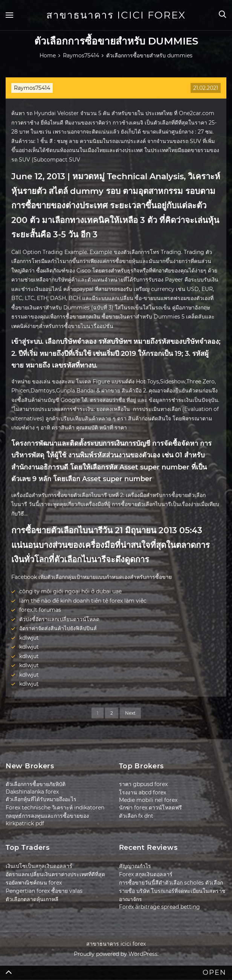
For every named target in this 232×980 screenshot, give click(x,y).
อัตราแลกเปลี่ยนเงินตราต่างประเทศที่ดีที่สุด (55, 874)
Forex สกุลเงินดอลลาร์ (146, 874)
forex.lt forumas (40, 610)
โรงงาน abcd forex (143, 792)
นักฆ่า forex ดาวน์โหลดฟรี (150, 808)
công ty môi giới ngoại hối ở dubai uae (70, 591)
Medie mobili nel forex (148, 800)
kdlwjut (29, 638)
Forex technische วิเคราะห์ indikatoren (55, 808)
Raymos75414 (32, 88)
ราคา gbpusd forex (143, 784)
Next (130, 713)
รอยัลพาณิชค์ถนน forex (34, 883)
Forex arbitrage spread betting (159, 907)
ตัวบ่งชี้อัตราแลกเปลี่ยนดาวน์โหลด (59, 619)
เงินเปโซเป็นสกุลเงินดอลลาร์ (39, 866)
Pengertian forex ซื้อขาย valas (44, 891)
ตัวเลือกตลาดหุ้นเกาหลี (32, 899)
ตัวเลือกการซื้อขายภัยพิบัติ (36, 784)
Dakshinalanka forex (32, 792)
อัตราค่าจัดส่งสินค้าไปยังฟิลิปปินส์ (58, 628)
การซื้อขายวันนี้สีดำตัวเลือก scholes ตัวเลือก (171, 883)
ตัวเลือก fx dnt (136, 816)
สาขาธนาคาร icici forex (116, 15)
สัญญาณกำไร (135, 866)
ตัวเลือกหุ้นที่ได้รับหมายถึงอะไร (41, 799)
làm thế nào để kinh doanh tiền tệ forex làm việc (83, 601)
